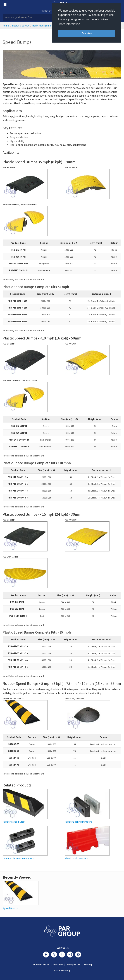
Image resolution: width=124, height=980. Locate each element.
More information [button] (69, 24)
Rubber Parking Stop (14, 822)
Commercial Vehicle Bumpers (18, 858)
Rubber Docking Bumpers (78, 822)
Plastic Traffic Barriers (76, 858)
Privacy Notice (74, 965)
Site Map (88, 965)
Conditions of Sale (41, 965)
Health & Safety (21, 26)
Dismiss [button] (87, 33)
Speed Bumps (10, 908)
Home (6, 26)
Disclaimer (58, 965)
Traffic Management (43, 26)
